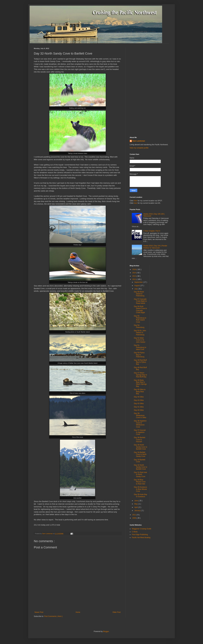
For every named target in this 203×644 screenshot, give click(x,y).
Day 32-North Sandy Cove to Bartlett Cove (141, 467)
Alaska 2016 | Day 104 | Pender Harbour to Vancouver (155, 247)
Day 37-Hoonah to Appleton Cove (140, 432)
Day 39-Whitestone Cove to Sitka (140, 415)
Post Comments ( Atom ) (53, 616)
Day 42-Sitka (139, 403)
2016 (134, 269)
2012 (134, 279)
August (137, 286)
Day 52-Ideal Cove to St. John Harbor (140, 340)
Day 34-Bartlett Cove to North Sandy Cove (140, 454)
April (136, 507)
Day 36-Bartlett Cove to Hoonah (140, 440)
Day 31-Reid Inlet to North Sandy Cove (140, 474)
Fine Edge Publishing (140, 535)
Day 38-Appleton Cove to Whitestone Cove (140, 424)
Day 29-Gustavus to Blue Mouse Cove (140, 489)
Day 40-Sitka (139, 410)
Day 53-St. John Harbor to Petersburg (140, 333)
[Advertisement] (149, 90)
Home (78, 612)
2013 (134, 276)
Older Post (117, 612)
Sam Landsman (139, 141)
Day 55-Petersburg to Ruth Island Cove (140, 319)
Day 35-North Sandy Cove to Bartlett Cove (141, 447)
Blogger (106, 631)
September (139, 282)
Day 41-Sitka (139, 407)
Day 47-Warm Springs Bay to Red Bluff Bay (140, 375)
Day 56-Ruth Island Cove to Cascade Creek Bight (140, 310)
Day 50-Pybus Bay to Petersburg (139, 355)
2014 (134, 273)
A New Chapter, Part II (152, 231)
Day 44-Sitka (139, 397)
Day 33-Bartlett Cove (140, 461)
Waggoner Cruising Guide (142, 529)
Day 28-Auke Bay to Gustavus (140, 495)
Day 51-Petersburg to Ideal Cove (140, 347)
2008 (134, 518)
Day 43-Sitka (139, 400)
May (136, 504)
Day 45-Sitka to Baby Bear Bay (140, 392)
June (136, 501)
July (136, 289)
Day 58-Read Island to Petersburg (139, 294)
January (138, 511)
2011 (134, 515)
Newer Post (39, 612)
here (135, 201)
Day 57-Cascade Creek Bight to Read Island (140, 301)
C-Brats (135, 532)
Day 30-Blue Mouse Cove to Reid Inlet (140, 482)
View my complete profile (139, 148)
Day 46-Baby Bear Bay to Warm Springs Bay (140, 383)
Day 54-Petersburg (139, 326)
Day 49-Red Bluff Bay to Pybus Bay (140, 362)
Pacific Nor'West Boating (141, 538)
